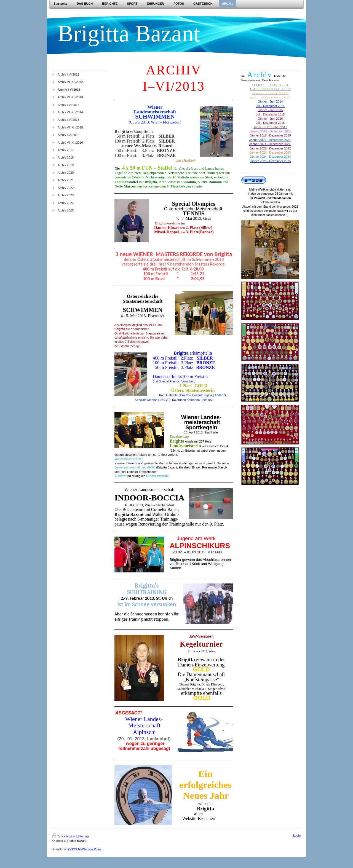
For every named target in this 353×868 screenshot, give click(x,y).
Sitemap (83, 836)
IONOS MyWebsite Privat (84, 849)
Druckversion (64, 836)
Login (297, 835)
